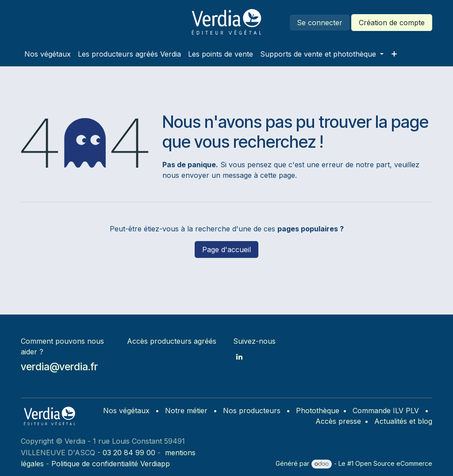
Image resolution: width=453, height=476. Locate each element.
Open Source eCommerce (394, 463)
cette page (278, 175)
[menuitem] (48, 54)
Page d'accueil (226, 250)
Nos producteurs (252, 411)
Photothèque (318, 411)
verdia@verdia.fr (59, 367)
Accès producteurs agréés (172, 341)
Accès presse (338, 421)
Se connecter (320, 23)
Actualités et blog (403, 421)
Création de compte (392, 23)
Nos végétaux (126, 411)
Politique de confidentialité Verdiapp (111, 464)
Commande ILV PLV (386, 411)
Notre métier (186, 411)
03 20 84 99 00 (129, 453)
